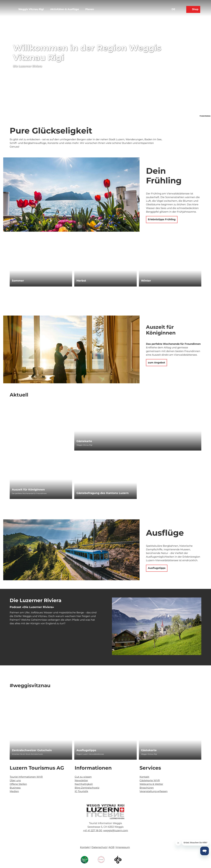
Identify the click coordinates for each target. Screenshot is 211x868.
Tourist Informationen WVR (26, 777)
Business (15, 788)
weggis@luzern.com (116, 830)
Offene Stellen (18, 784)
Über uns (15, 780)
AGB (111, 847)
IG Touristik (81, 791)
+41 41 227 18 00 (93, 830)
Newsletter (81, 780)
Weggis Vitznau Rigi (31, 9)
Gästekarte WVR (150, 780)
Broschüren (147, 788)
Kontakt (144, 777)
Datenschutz (99, 847)
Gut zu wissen (83, 777)
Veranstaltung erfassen (154, 791)
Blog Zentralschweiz (87, 788)
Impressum (123, 847)
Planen (90, 9)
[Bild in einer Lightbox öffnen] (105, 812)
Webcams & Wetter (151, 784)
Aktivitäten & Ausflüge (65, 9)
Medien (14, 791)
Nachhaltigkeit (84, 784)
